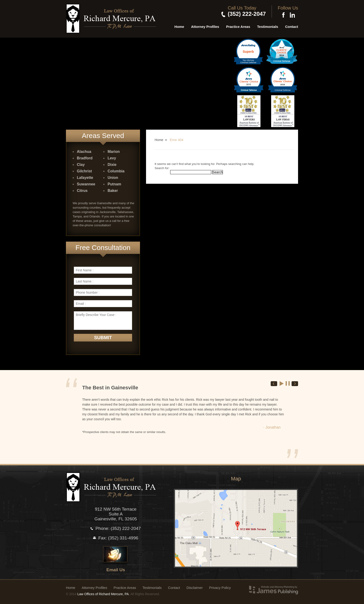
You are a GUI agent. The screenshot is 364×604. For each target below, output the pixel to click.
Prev (274, 384)
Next (295, 384)
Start (282, 384)
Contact (292, 27)
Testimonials (268, 27)
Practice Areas (238, 27)
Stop (288, 384)
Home (179, 27)
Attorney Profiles (205, 27)
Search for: (162, 168)
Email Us (116, 570)
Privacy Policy (220, 588)
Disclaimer (195, 588)
